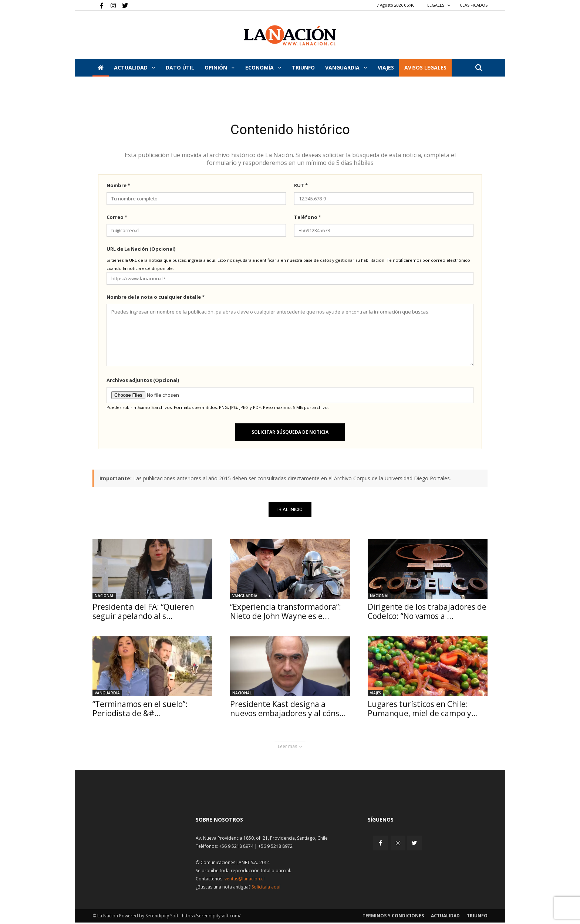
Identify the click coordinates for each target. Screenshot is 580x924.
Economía (263, 67)
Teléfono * (308, 219)
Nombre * (118, 187)
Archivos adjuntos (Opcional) (143, 382)
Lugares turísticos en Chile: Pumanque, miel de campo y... (423, 710)
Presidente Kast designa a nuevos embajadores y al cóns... (288, 710)
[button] (479, 68)
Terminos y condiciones (393, 917)
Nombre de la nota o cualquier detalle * (156, 298)
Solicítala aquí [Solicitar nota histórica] (266, 888)
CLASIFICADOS (474, 5)
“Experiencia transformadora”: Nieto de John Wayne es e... (286, 613)
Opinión (220, 67)
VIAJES (386, 67)
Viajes (375, 694)
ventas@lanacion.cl (245, 880)
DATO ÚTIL (180, 67)
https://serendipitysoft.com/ (211, 917)
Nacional (104, 597)
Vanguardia (346, 67)
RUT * (301, 187)
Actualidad (134, 67)
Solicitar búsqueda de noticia (290, 434)
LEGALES (439, 5)
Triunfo (303, 67)
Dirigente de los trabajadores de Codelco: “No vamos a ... (427, 613)
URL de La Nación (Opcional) (141, 250)
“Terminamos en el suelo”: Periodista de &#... (140, 710)
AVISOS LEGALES (425, 67)
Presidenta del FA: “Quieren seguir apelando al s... (143, 613)
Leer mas (290, 748)
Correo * (117, 219)
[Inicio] (101, 68)
